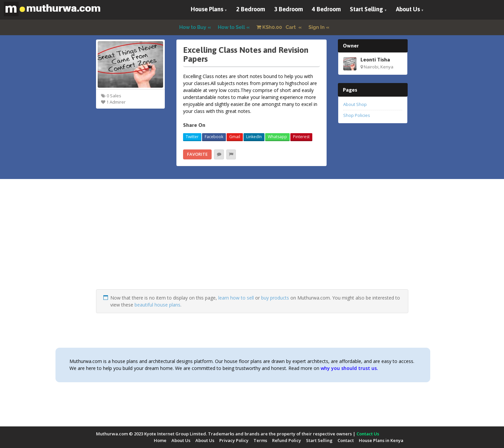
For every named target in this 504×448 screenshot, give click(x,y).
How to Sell (232, 27)
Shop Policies (357, 115)
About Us (408, 9)
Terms (260, 440)
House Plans (207, 9)
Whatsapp (277, 137)
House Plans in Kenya (381, 440)
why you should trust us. (349, 368)
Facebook (214, 137)
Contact (346, 440)
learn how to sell (236, 298)
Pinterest (301, 137)
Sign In (317, 27)
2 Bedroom (251, 9)
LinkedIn (254, 137)
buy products (275, 298)
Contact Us (368, 434)
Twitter (192, 137)
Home (160, 440)
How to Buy (193, 27)
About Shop (355, 104)
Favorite (197, 154)
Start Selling (366, 9)
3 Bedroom (289, 9)
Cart (277, 27)
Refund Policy (287, 440)
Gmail (235, 137)
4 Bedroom (326, 9)
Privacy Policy (234, 440)
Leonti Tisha (375, 59)
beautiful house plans (157, 305)
